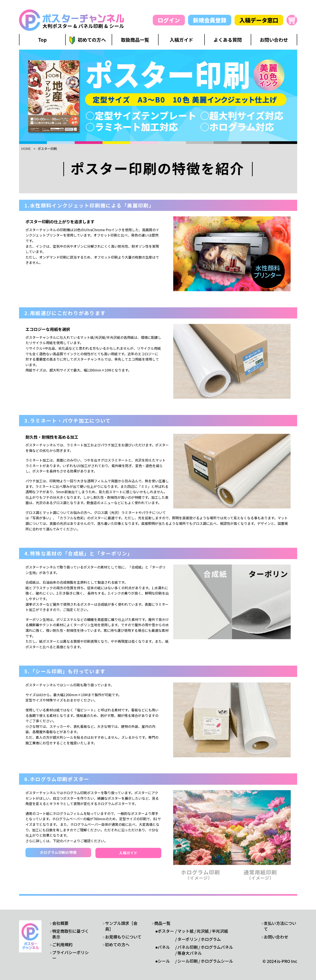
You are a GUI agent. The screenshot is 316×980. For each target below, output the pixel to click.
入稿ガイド (128, 853)
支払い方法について (280, 926)
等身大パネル (190, 953)
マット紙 (185, 931)
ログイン (169, 20)
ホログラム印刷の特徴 (58, 853)
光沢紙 (203, 931)
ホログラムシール (217, 961)
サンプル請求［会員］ (121, 926)
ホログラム (211, 939)
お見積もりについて (123, 937)
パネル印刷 (188, 947)
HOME (26, 149)
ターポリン (188, 939)
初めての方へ (117, 944)
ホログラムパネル (217, 947)
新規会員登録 (210, 20)
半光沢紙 (220, 931)
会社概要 (60, 923)
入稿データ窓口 (259, 20)
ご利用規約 (62, 944)
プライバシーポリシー (70, 955)
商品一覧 (162, 923)
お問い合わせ (276, 937)
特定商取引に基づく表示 (70, 934)
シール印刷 (188, 961)
